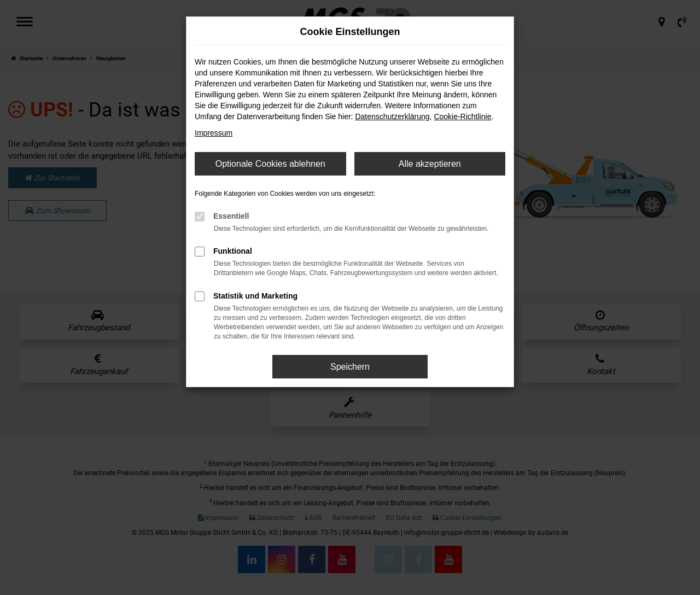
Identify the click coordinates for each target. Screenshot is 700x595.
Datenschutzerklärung (392, 116)
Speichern (350, 367)
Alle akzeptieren (430, 164)
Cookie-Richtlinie (462, 116)
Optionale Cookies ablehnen (270, 164)
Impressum (214, 133)
